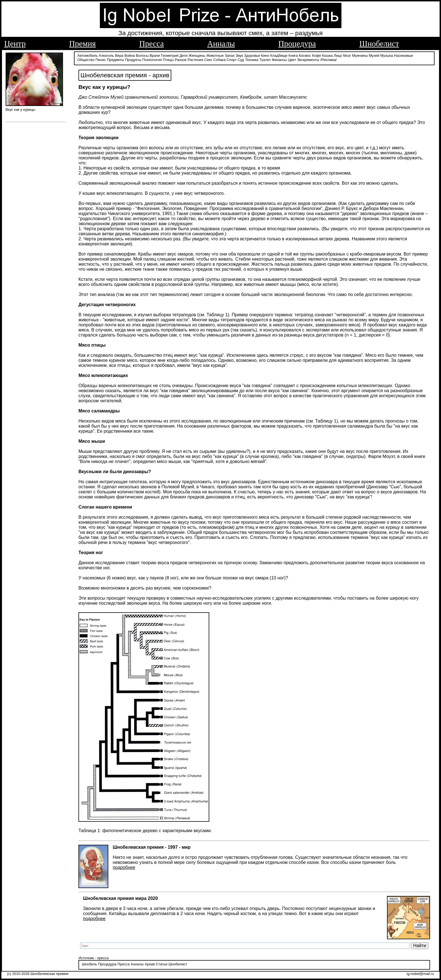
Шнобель (89, 964)
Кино (265, 56)
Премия (83, 44)
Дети (183, 56)
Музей (374, 56)
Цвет (292, 60)
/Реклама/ (328, 60)
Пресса (151, 44)
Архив (150, 964)
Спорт (231, 60)
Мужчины (360, 56)
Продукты (133, 60)
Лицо (338, 56)
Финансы (279, 60)
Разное (181, 60)
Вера (119, 56)
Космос (305, 56)
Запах (230, 56)
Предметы (115, 60)
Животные (215, 56)
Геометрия (170, 56)
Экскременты (308, 60)
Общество (86, 60)
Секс (208, 60)
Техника (252, 60)
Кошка (327, 56)
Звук (239, 56)
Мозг (347, 56)
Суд (241, 60)
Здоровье (252, 56)
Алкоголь (106, 56)
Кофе (316, 56)
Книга (293, 56)
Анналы (221, 44)
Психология (152, 60)
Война (130, 56)
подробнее (124, 867)
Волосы (142, 56)
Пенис (101, 60)
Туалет (265, 60)
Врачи (155, 56)
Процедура (297, 44)
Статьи (162, 964)
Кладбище (279, 56)
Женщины (197, 56)
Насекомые (404, 56)
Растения (195, 60)
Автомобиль (87, 56)
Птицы (168, 60)
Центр (15, 44)
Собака (219, 60)
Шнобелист (379, 44)
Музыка (387, 56)
